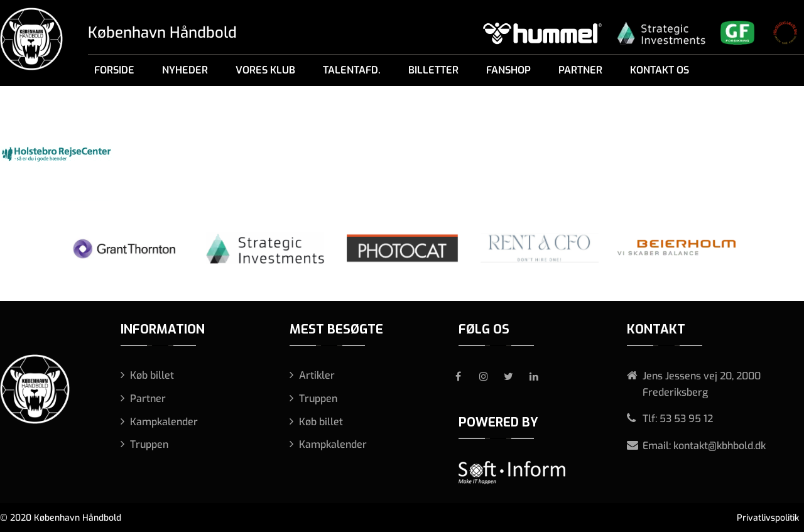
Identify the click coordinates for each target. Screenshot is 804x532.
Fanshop (508, 70)
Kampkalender (164, 422)
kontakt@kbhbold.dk (720, 446)
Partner (580, 70)
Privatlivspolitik (768, 518)
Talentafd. (352, 70)
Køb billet (152, 375)
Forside (114, 70)
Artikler (317, 375)
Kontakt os (660, 70)
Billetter (433, 70)
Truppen (149, 444)
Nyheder (185, 70)
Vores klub (265, 70)
